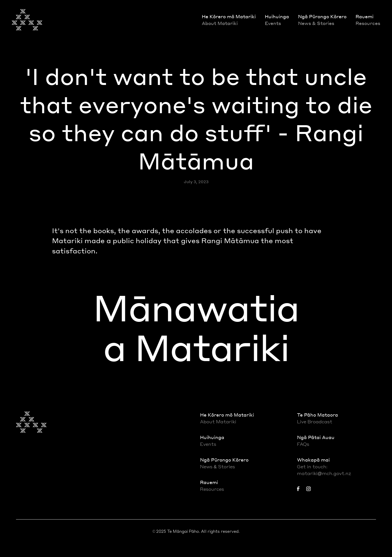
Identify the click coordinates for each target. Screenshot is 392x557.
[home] (27, 20)
